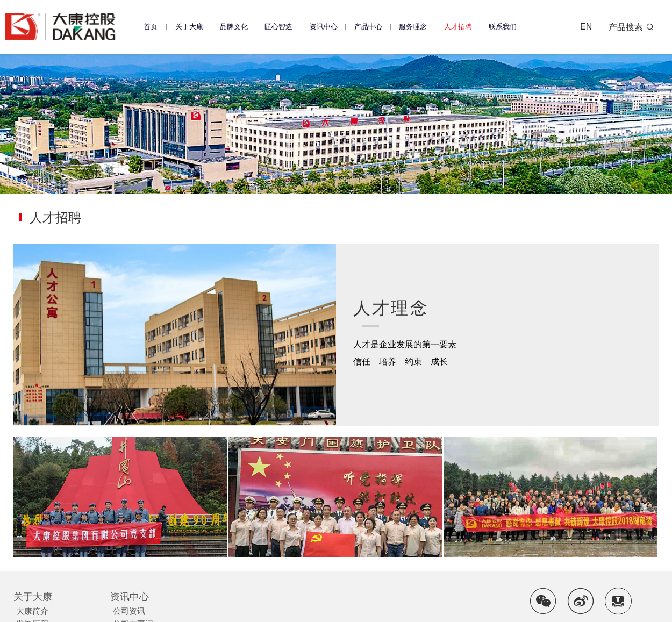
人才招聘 (458, 27)
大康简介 (32, 611)
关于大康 (189, 27)
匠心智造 (278, 27)
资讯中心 (324, 27)
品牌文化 (234, 27)
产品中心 (368, 27)
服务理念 (413, 27)
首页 (151, 27)
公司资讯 (129, 611)
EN (587, 27)
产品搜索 (632, 27)
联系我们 (503, 27)
